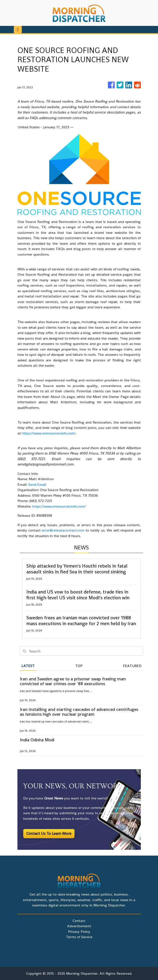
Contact (79, 921)
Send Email (37, 484)
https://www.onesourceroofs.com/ (49, 433)
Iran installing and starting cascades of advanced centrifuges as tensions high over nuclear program (79, 712)
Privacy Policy (79, 931)
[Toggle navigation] (18, 30)
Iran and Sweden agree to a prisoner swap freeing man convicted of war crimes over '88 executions (73, 681)
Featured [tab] (132, 666)
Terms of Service (79, 937)
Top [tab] (79, 666)
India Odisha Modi (37, 740)
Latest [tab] (28, 666)
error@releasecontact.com (63, 530)
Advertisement (79, 926)
